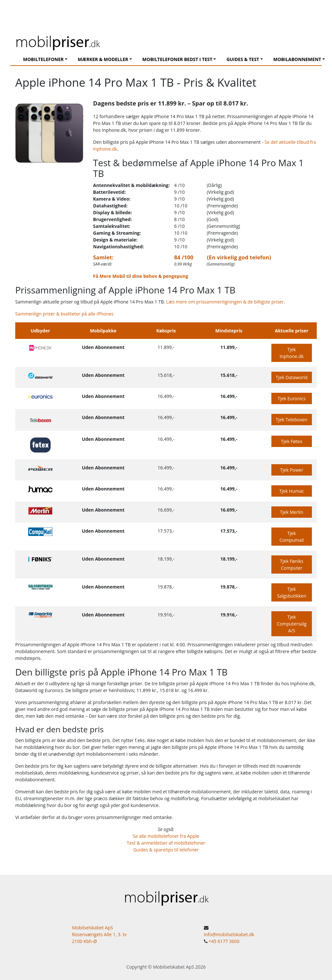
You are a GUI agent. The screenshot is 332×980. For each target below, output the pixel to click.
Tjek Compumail (292, 537)
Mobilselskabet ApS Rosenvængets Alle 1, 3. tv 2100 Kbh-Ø (99, 934)
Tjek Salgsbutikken (291, 592)
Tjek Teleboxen (292, 420)
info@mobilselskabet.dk (229, 934)
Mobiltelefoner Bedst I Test (177, 59)
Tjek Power (292, 470)
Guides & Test (243, 59)
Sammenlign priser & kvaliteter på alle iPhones (64, 314)
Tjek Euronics (291, 398)
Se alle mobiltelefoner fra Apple (166, 836)
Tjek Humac (291, 491)
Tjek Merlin (292, 512)
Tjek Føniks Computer (292, 564)
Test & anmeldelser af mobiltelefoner (166, 843)
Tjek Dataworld (292, 377)
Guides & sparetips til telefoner (166, 850)
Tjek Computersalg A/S (292, 624)
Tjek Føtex (292, 441)
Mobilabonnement (297, 59)
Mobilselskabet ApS (174, 967)
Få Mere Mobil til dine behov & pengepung (141, 276)
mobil (58, 41)
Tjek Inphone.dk (291, 353)
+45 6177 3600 (224, 941)
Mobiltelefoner (43, 59)
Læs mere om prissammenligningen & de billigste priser (225, 302)
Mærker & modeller (103, 59)
